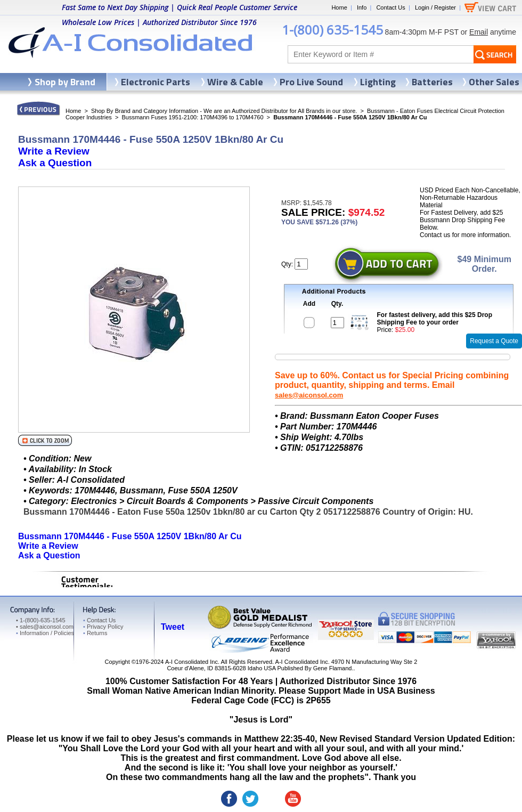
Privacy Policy (103, 627)
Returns (95, 633)
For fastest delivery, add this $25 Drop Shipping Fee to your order (435, 319)
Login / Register (435, 7)
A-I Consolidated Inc (191, 662)
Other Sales (494, 82)
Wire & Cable (235, 82)
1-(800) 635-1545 (332, 30)
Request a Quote (494, 341)
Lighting (378, 82)
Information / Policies (45, 633)
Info (362, 7)
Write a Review (54, 151)
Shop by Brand (65, 82)
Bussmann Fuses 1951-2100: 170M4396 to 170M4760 (192, 117)
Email (479, 32)
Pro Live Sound (311, 82)
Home (339, 7)
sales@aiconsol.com (309, 395)
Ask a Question (55, 163)
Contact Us (390, 7)
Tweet (173, 627)
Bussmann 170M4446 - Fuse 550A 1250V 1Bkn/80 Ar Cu (130, 536)
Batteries (432, 82)
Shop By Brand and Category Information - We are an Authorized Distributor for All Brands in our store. (224, 111)
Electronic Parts (156, 82)
